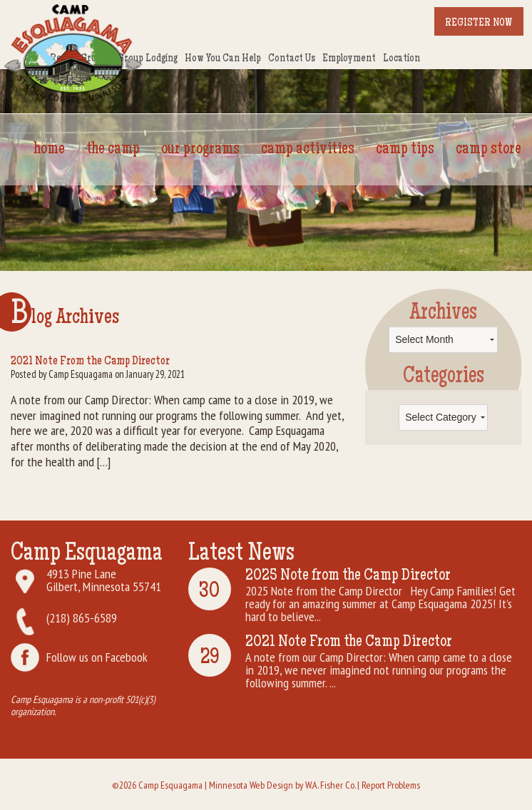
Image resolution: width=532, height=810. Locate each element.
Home (50, 150)
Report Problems (391, 785)
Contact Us (292, 59)
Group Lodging (148, 59)
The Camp (113, 150)
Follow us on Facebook (97, 657)
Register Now (479, 24)
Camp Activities (308, 150)
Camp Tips (405, 150)
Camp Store (488, 150)
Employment (349, 59)
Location (401, 59)
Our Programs (200, 150)
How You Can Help (223, 59)
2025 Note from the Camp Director (348, 576)
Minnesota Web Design (251, 785)
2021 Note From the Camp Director (90, 362)
